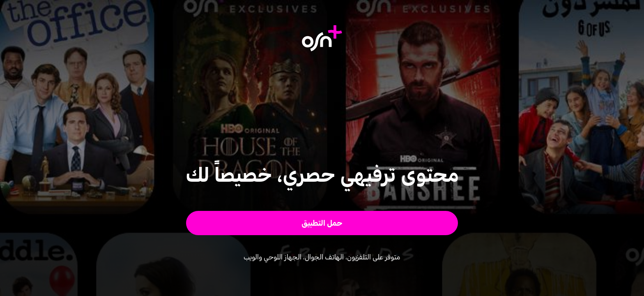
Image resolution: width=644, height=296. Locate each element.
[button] (322, 223)
